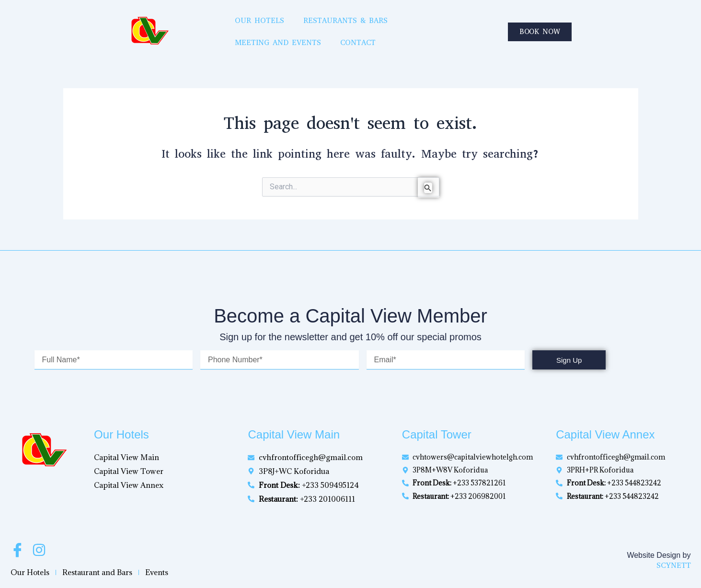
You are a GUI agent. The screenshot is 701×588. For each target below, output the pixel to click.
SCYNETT (674, 565)
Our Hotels (215, 29)
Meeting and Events (410, 29)
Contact (492, 29)
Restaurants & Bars (303, 29)
